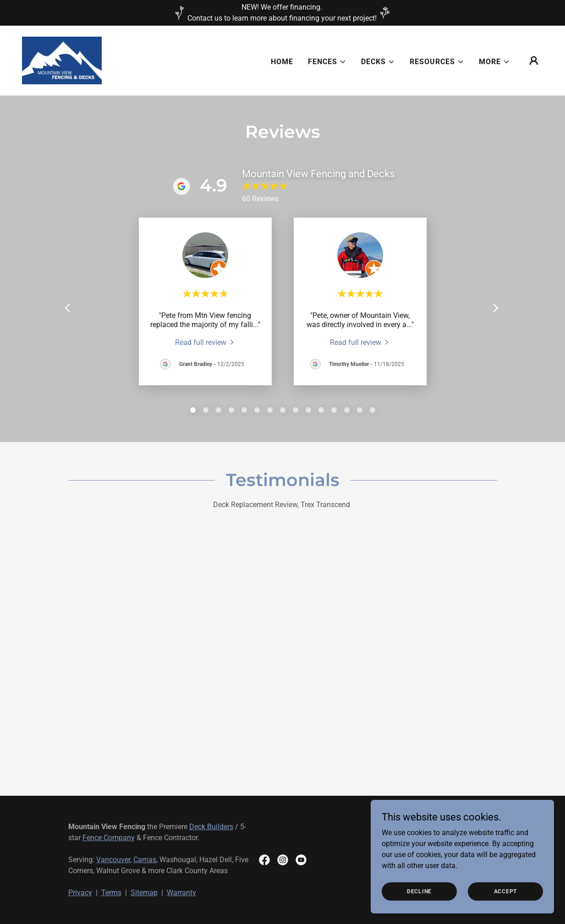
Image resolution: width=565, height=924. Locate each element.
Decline (419, 891)
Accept (506, 891)
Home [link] (282, 62)
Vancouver (113, 860)
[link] (62, 60)
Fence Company (109, 838)
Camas (145, 860)
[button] (327, 62)
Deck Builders (211, 827)
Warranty (181, 893)
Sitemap (144, 893)
